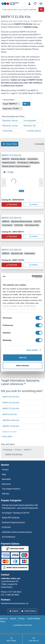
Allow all (22, 358)
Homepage (7, 450)
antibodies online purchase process (17, 532)
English (14, 611)
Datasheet (12, 204)
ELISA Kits (6, 527)
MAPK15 (28, 450)
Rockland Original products (13, 522)
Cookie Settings (34, 619)
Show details (32, 350)
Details (33, 204)
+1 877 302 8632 (14, 592)
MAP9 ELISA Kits (10, 414)
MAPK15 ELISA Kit (11, 155)
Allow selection (22, 366)
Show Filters (10, 144)
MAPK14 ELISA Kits (11, 397)
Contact (5, 470)
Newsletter (6, 479)
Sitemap (5, 494)
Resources (6, 484)
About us (4, 619)
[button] (7, 437)
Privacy (21, 619)
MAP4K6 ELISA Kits (11, 420)
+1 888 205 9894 (12, 595)
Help (4, 474)
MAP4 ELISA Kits (10, 432)
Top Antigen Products (11, 489)
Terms (3, 621)
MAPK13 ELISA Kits (11, 403)
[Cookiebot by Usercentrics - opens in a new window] (32, 277)
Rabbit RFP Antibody (11, 518)
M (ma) (18, 450)
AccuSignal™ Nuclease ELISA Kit (16, 513)
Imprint (13, 619)
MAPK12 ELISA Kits (11, 409)
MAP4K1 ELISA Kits (11, 426)
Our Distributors (9, 537)
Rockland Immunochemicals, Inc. (15, 603)
